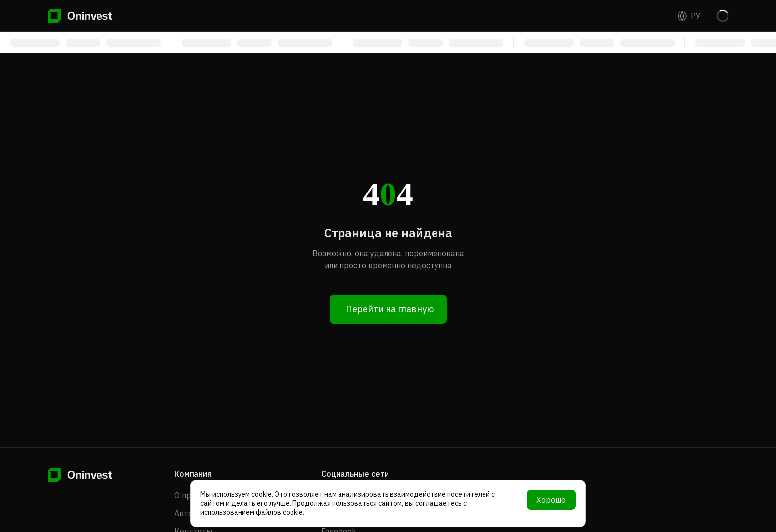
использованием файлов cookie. (252, 512)
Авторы (189, 513)
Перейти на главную (390, 309)
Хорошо (551, 500)
